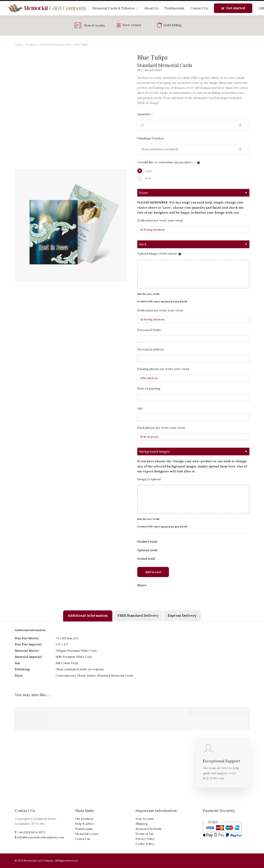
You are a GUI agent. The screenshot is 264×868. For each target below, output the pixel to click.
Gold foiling (172, 25)
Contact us (83, 839)
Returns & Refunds (148, 829)
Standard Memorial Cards (56, 45)
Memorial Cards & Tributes (115, 8)
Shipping (142, 824)
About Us (151, 8)
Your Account (145, 819)
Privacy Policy (145, 839)
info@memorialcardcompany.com (41, 837)
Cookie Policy (145, 844)
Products (31, 45)
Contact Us (199, 8)
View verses (132, 25)
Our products (84, 819)
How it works (94, 25)
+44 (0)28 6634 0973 (31, 832)
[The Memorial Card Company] (47, 8)
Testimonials (174, 8)
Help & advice (85, 824)
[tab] (88, 616)
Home (18, 45)
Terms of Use (145, 834)
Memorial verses (87, 834)
